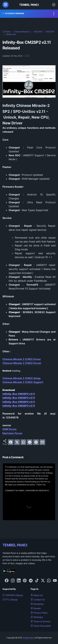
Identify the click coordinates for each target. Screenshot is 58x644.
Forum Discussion (41, 626)
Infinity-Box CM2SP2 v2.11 (19, 394)
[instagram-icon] (13, 581)
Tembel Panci (29, 5)
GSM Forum (10, 429)
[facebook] (11, 442)
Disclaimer (37, 604)
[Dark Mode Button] (54, 5)
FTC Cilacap (10, 600)
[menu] (6, 5)
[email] (42, 442)
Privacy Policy (39, 613)
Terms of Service (41, 621)
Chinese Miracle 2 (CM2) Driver (22, 359)
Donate (36, 608)
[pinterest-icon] (25, 581)
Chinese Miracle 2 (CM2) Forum (22, 363)
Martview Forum (12, 433)
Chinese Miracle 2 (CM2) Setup (21, 378)
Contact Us (38, 600)
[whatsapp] (23, 442)
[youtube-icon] (55, 581)
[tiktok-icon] (37, 581)
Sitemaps (37, 617)
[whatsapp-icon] (49, 581)
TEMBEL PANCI (15, 545)
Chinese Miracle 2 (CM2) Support (23, 382)
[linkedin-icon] (19, 581)
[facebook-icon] (7, 581)
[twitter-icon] (43, 581)
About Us (37, 595)
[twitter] (17, 442)
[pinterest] (36, 442)
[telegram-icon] (31, 581)
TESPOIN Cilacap (13, 595)
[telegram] (30, 442)
